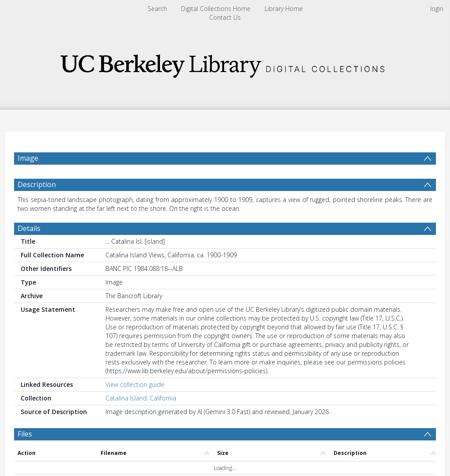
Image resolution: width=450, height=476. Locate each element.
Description (37, 184)
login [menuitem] (437, 9)
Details (29, 228)
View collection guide (135, 384)
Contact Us (225, 17)
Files (25, 434)
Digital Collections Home (216, 9)
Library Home (284, 9)
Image (28, 158)
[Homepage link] (225, 63)
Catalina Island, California (141, 398)
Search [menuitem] (157, 9)
